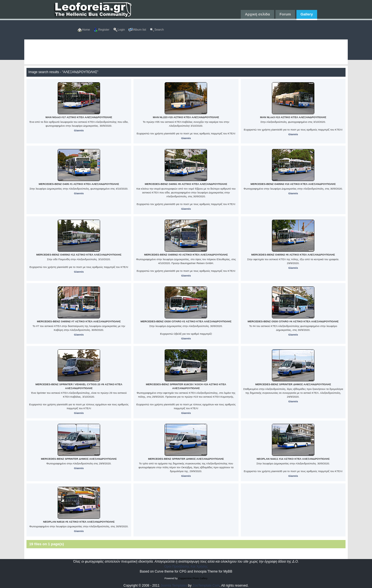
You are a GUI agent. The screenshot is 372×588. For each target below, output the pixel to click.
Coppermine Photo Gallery (193, 578)
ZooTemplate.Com (206, 586)
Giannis (79, 130)
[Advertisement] (186, 52)
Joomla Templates (174, 586)
